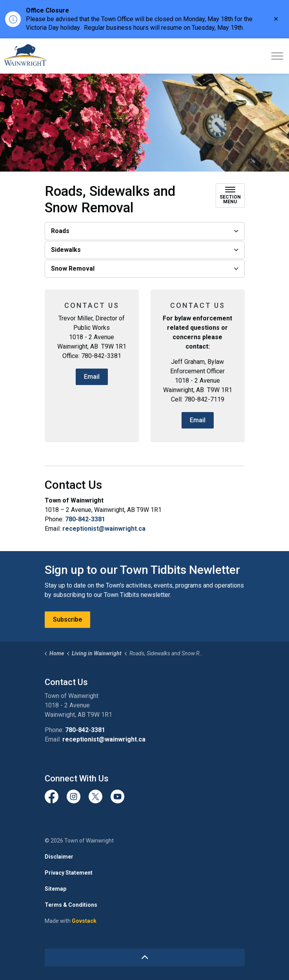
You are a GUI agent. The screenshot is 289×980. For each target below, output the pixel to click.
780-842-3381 (85, 519)
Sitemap (55, 889)
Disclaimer (59, 857)
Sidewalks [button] (66, 250)
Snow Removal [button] (73, 269)
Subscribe (67, 620)
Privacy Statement (69, 873)
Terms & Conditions (71, 905)
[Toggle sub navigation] (230, 195)
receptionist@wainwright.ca (104, 529)
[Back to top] (145, 957)
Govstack (84, 921)
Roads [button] (60, 231)
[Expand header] (277, 56)
